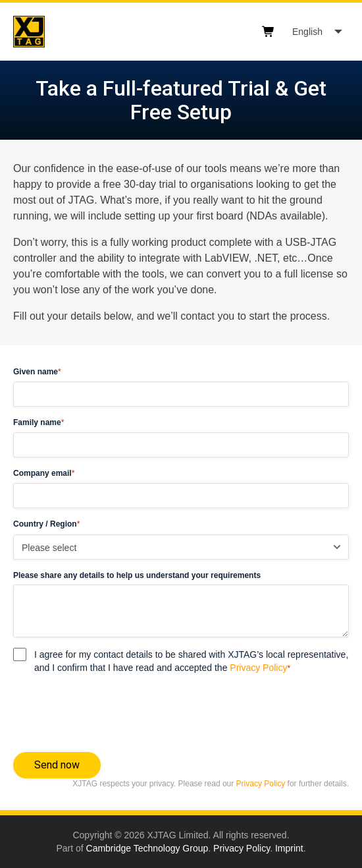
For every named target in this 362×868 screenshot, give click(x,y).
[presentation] (113, 710)
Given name (37, 372)
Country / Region (46, 524)
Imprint (289, 848)
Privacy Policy (258, 668)
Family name (39, 423)
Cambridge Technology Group (147, 848)
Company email (44, 474)
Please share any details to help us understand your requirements (137, 575)
